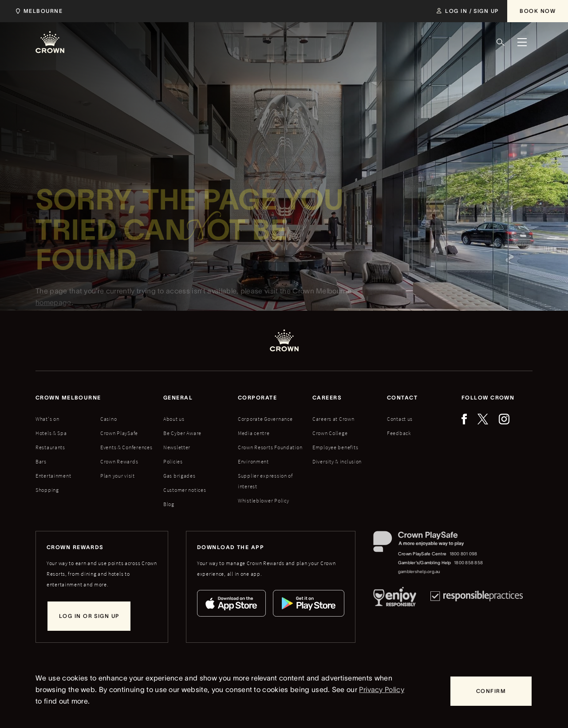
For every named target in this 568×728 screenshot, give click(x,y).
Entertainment (53, 476)
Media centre (254, 433)
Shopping (47, 490)
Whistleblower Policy (263, 500)
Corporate (257, 398)
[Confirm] (491, 691)
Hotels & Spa (51, 433)
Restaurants (50, 447)
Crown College (330, 433)
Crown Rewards (119, 461)
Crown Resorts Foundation (270, 447)
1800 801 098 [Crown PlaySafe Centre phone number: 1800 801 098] (463, 554)
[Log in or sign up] (89, 616)
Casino (108, 419)
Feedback (399, 433)
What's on (47, 419)
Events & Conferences (126, 447)
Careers (327, 398)
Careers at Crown (333, 419)
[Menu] (522, 42)
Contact (402, 398)
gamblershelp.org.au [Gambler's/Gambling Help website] (419, 572)
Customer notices (185, 490)
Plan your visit (118, 476)
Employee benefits (335, 447)
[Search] (501, 42)
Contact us (400, 419)
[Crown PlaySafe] (428, 544)
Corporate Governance (265, 419)
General (178, 398)
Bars (41, 461)
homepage (53, 306)
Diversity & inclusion (337, 461)
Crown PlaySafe (119, 433)
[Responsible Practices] (477, 598)
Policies (173, 461)
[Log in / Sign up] (467, 11)
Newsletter (177, 447)
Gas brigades (179, 476)
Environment (253, 461)
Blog (169, 504)
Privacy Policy (381, 689)
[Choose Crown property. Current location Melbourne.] (37, 11)
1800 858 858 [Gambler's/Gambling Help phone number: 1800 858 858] (468, 563)
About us (174, 419)
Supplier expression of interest (265, 481)
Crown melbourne (68, 398)
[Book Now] (538, 11)
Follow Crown (488, 398)
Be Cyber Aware (182, 433)
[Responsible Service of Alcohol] (395, 598)
